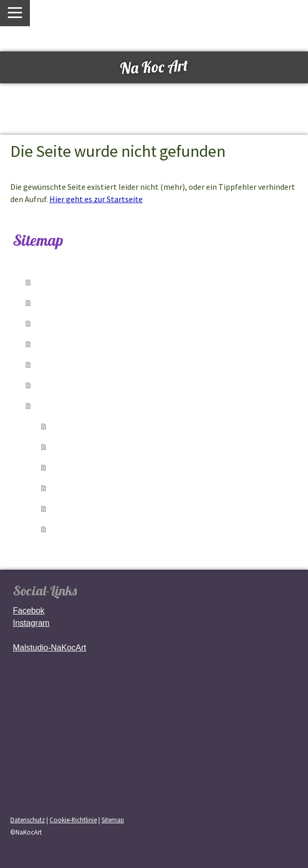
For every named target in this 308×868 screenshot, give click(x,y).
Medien (56, 364)
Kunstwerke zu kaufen (90, 405)
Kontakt (57, 385)
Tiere (65, 467)
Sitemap (113, 820)
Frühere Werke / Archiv (107, 529)
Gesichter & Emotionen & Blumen (133, 446)
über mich (62, 302)
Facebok (29, 611)
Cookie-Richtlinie (73, 820)
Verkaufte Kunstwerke (90, 323)
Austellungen (70, 343)
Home (52, 282)
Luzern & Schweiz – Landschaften (132, 426)
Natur (67, 487)
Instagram (31, 623)
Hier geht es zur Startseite (96, 199)
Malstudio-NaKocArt (49, 648)
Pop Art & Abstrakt (97, 508)
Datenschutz (28, 820)
